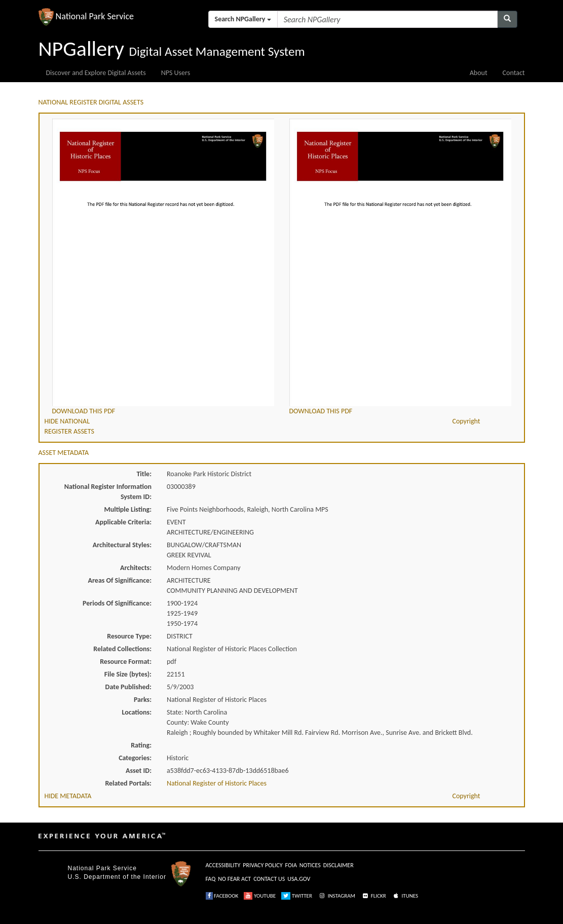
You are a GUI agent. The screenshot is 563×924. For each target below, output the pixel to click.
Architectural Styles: (122, 545)
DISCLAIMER (339, 865)
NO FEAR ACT (234, 879)
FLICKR (373, 896)
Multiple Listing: (128, 509)
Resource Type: (129, 636)
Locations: (137, 712)
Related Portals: (128, 783)
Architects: (136, 568)
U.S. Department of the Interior (117, 877)
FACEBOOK (222, 896)
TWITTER (297, 896)
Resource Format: (126, 662)
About (479, 73)
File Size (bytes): (128, 674)
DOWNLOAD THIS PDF (84, 411)
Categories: (135, 758)
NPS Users (176, 73)
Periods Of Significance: (117, 603)
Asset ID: (139, 771)
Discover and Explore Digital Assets (96, 73)
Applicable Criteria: (123, 522)
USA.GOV (299, 879)
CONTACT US (269, 879)
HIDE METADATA (68, 796)
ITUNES (405, 896)
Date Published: (128, 687)
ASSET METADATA (64, 453)
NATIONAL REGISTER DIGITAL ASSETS (91, 102)
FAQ (211, 879)
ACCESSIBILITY (223, 865)
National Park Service (102, 868)
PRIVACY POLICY (262, 865)
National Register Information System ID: (108, 492)
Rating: (141, 745)
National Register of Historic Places (217, 783)
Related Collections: (122, 649)
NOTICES (310, 865)
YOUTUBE (260, 896)
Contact (514, 73)
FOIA (291, 865)
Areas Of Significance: (120, 580)
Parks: (143, 700)
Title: (144, 474)
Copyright (466, 421)
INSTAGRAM (336, 896)
